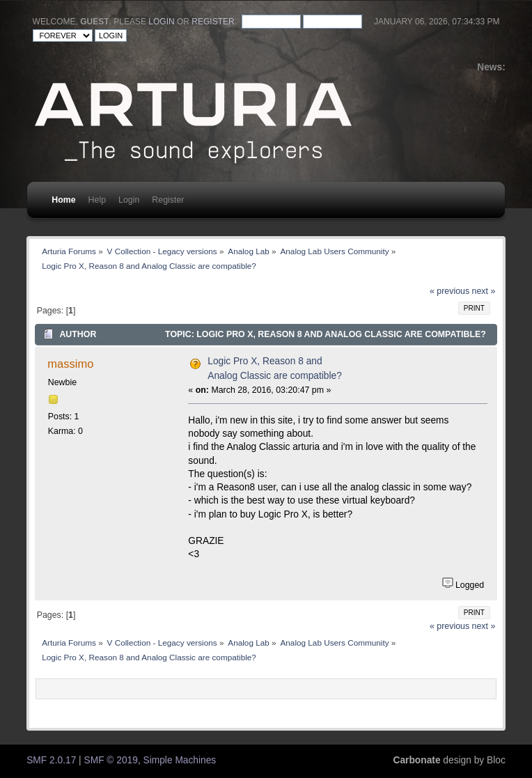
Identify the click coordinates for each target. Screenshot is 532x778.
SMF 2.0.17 (51, 760)
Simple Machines (180, 760)
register (213, 22)
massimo (70, 364)
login (161, 22)
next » (484, 291)
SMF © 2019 (111, 760)
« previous (449, 291)
